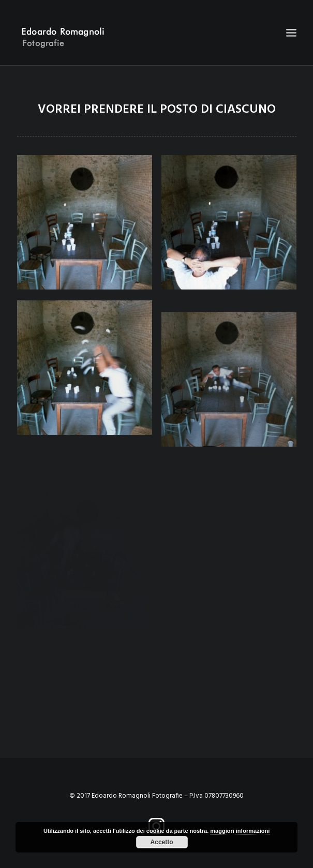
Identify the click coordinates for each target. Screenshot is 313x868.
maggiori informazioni (240, 831)
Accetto (162, 842)
